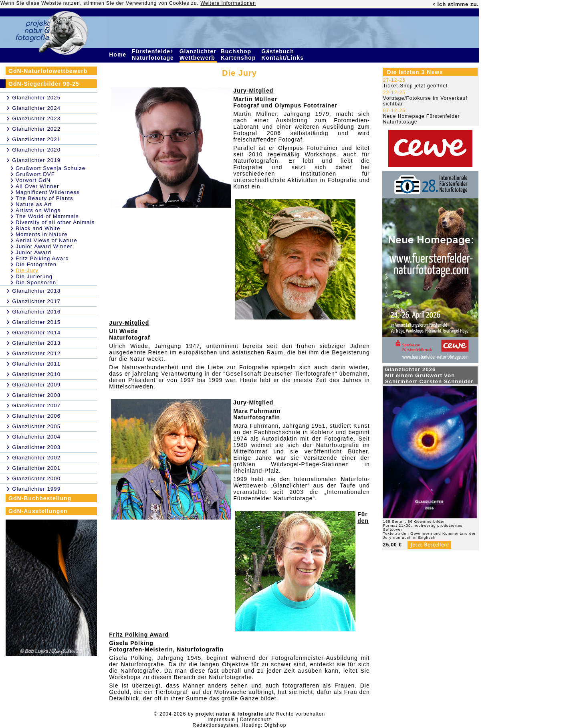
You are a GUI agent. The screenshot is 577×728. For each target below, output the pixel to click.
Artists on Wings (38, 210)
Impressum (221, 720)
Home (119, 55)
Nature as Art (34, 204)
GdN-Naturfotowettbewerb (48, 71)
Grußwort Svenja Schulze (50, 168)
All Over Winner (37, 186)
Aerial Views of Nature (46, 240)
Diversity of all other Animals (55, 222)
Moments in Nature (42, 234)
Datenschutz (256, 720)
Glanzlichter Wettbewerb (198, 55)
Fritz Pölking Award (42, 258)
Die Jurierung (34, 276)
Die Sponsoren (36, 282)
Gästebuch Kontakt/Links (283, 55)
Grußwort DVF (35, 174)
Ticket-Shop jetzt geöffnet (415, 86)
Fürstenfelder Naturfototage (154, 55)
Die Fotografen (36, 264)
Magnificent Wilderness (48, 192)
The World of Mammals (47, 216)
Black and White (38, 228)
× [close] (434, 4)
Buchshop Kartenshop (239, 55)
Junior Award (33, 252)
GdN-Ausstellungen (38, 511)
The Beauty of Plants (44, 198)
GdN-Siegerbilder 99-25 (44, 84)
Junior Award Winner (44, 246)
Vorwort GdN (33, 180)
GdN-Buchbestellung (40, 498)
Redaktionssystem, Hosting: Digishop (240, 725)
